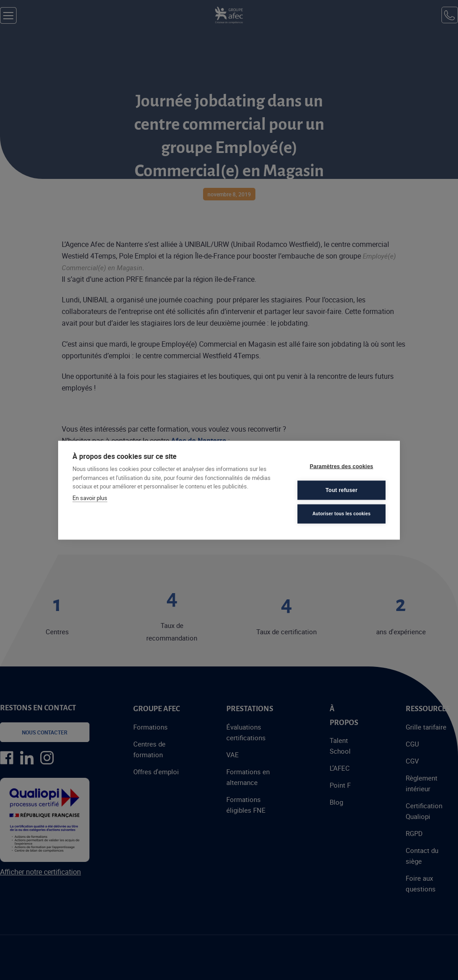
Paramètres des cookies (342, 467)
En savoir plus (90, 497)
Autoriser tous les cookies (341, 514)
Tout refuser (342, 490)
